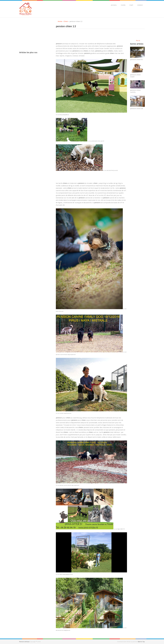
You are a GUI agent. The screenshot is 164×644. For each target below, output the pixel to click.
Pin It (138, 41)
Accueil (114, 5)
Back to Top (141, 642)
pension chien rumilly (135, 91)
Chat (131, 5)
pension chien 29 (136, 109)
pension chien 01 (136, 60)
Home (59, 21)
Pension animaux (24, 642)
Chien (123, 5)
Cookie (140, 5)
